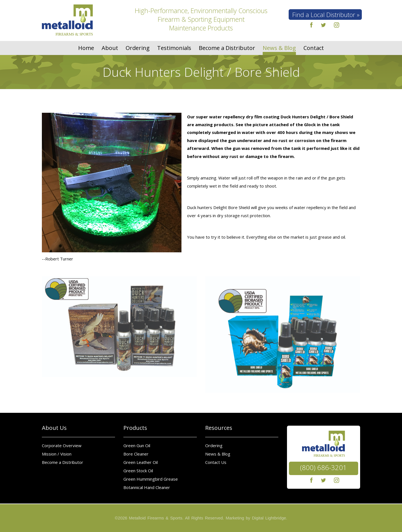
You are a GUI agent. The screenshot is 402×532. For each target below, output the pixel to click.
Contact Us (216, 462)
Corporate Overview (62, 445)
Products (135, 428)
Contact (314, 48)
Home (86, 48)
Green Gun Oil (137, 445)
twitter (323, 25)
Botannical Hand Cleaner (147, 487)
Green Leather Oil (141, 462)
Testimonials (174, 48)
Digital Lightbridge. (270, 518)
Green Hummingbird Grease (151, 479)
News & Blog (279, 48)
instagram (337, 25)
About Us (54, 428)
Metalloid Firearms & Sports (156, 518)
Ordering (138, 48)
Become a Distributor (227, 48)
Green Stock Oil (138, 471)
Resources (219, 428)
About (110, 48)
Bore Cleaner (136, 454)
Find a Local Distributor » (326, 15)
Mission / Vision (57, 454)
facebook (310, 25)
